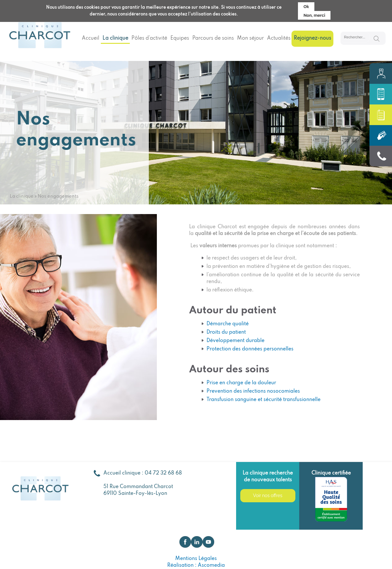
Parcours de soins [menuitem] (213, 38)
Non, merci (314, 15)
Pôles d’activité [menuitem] (149, 38)
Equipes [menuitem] (180, 38)
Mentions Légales (196, 559)
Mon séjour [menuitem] (250, 38)
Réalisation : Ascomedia (196, 565)
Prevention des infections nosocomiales (253, 391)
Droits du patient (226, 332)
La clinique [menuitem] (115, 38)
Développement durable (235, 341)
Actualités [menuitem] (279, 38)
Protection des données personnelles (250, 349)
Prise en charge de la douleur (241, 383)
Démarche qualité (228, 324)
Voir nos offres (268, 495)
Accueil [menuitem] (91, 38)
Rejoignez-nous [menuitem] (312, 38)
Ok (306, 6)
